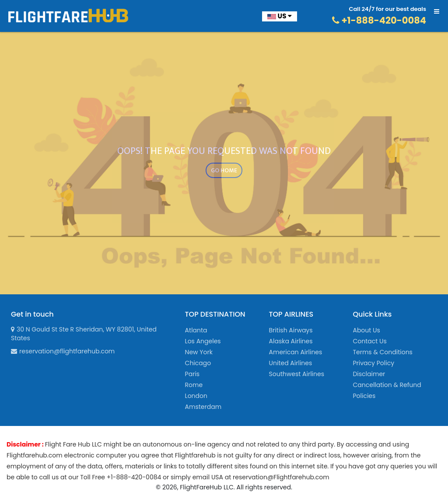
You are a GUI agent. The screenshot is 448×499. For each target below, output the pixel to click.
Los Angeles (203, 341)
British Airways (291, 330)
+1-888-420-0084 (379, 20)
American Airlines (296, 352)
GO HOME (224, 170)
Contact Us (369, 341)
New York (199, 352)
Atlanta (196, 330)
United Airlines (291, 363)
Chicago (198, 363)
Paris (192, 374)
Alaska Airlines (291, 341)
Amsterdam (203, 407)
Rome (194, 385)
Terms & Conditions (382, 352)
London (196, 396)
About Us (366, 330)
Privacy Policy (373, 363)
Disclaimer (369, 374)
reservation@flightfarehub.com (63, 351)
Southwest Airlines (297, 374)
